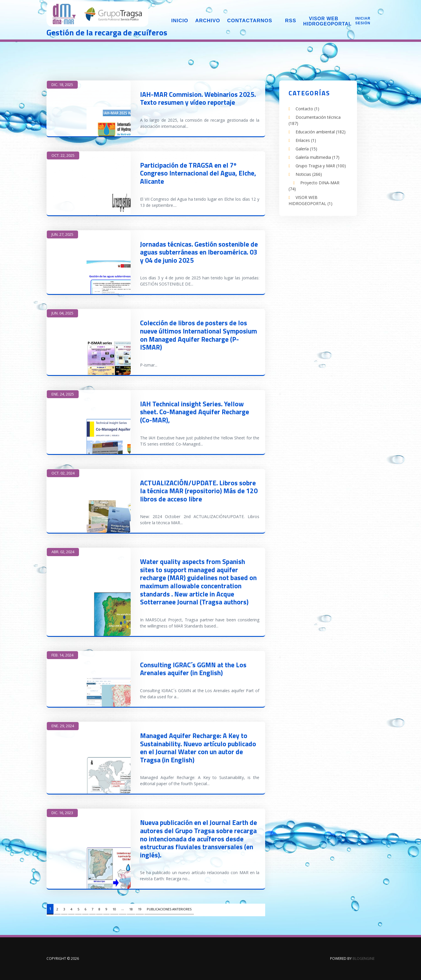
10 (114, 909)
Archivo (208, 21)
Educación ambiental (321, 132)
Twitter (321, 230)
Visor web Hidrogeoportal (324, 21)
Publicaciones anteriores (169, 909)
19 (140, 909)
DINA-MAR (98, 15)
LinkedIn (294, 230)
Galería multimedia (318, 157)
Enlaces (306, 140)
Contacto (307, 109)
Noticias (309, 174)
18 (131, 909)
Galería (306, 149)
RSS (291, 21)
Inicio (180, 21)
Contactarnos (250, 21)
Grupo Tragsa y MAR (321, 166)
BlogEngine (364, 958)
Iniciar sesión (363, 21)
